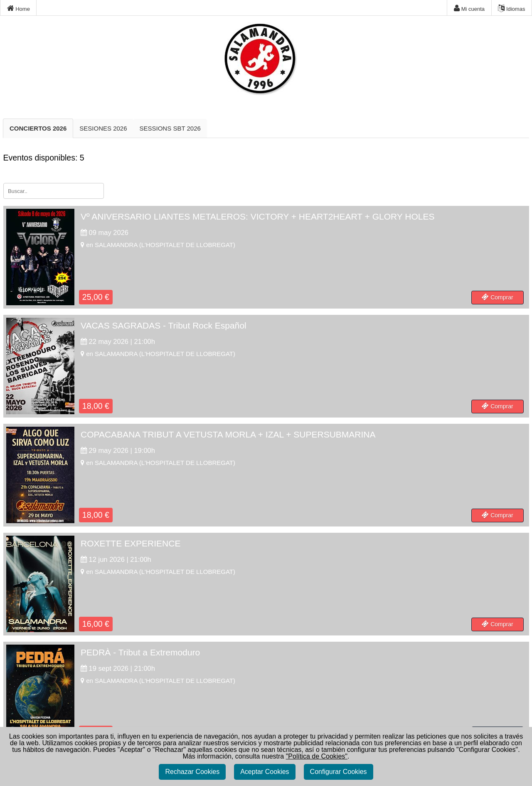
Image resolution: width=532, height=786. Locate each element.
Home (18, 8)
